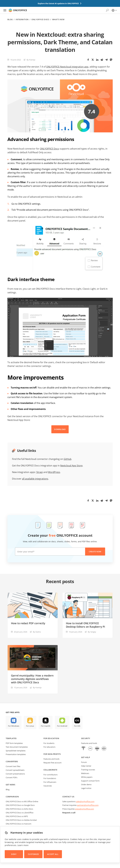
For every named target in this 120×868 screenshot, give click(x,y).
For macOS (46, 726)
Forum (84, 762)
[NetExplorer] (97, 749)
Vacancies (48, 786)
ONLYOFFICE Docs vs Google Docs (20, 805)
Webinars (85, 773)
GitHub (68, 459)
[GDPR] (90, 749)
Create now (95, 552)
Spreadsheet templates (16, 751)
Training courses (88, 770)
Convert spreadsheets (15, 770)
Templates (11, 738)
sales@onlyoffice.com (85, 801)
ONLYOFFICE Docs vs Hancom (19, 824)
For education (51, 738)
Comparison (12, 797)
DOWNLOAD (60, 429)
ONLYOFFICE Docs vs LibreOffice (20, 813)
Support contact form (90, 781)
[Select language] (114, 10)
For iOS (77, 726)
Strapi (40, 472)
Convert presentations (15, 774)
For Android (62, 726)
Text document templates (17, 747)
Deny (14, 854)
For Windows (14, 726)
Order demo (86, 784)
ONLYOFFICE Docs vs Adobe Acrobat (21, 820)
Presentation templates (16, 754)
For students (49, 743)
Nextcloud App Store (71, 466)
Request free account (52, 763)
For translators (50, 778)
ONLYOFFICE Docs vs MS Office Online (22, 801)
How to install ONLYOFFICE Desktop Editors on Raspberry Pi (85, 625)
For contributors (50, 775)
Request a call (69, 813)
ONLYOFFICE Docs (40, 19)
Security (86, 738)
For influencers (50, 782)
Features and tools (51, 759)
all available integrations (35, 479)
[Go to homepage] (18, 10)
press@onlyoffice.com (85, 809)
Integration (22, 19)
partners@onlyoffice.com (88, 805)
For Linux (30, 726)
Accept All (53, 854)
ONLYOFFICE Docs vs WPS (17, 816)
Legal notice (86, 788)
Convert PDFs (12, 777)
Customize (33, 854)
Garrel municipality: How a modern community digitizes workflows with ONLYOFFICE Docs (32, 679)
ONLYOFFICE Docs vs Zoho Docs (19, 809)
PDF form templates (14, 743)
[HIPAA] (83, 749)
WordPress (54, 472)
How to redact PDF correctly (28, 623)
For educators (49, 747)
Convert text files (13, 766)
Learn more (23, 845)
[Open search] (107, 10)
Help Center (86, 766)
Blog (10, 19)
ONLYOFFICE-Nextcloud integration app (67, 67)
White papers (87, 777)
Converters (12, 761)
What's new (58, 19)
